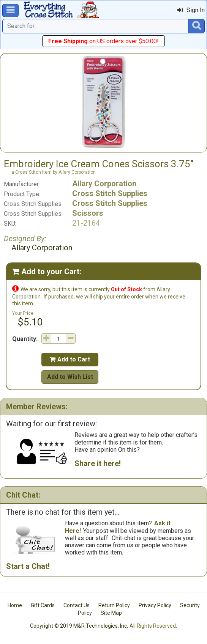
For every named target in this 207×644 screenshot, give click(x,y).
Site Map (111, 613)
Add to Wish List (70, 377)
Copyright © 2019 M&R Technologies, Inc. (79, 626)
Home (15, 605)
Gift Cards (43, 605)
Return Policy (114, 605)
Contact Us (77, 605)
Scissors (88, 213)
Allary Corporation (104, 184)
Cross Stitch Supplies (110, 193)
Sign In (191, 10)
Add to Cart (70, 359)
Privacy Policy (155, 605)
